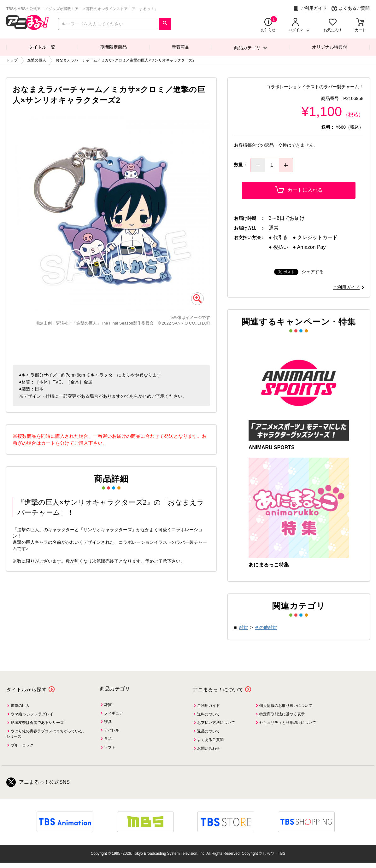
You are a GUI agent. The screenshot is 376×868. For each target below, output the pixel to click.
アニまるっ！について (218, 690)
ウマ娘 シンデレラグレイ (32, 714)
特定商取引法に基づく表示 (282, 714)
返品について (209, 731)
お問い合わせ (209, 748)
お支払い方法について (216, 723)
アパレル (112, 730)
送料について (209, 714)
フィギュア (114, 713)
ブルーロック (22, 745)
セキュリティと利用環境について (288, 723)
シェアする (313, 272)
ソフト (110, 748)
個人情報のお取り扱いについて (286, 706)
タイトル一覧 (42, 47)
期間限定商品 (114, 47)
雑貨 (244, 627)
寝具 (108, 722)
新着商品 (180, 47)
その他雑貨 (266, 627)
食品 (108, 739)
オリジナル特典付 (330, 47)
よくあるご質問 (351, 8)
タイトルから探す (26, 690)
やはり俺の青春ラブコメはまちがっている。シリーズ (46, 734)
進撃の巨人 (20, 706)
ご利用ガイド (310, 8)
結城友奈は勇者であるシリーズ (37, 723)
